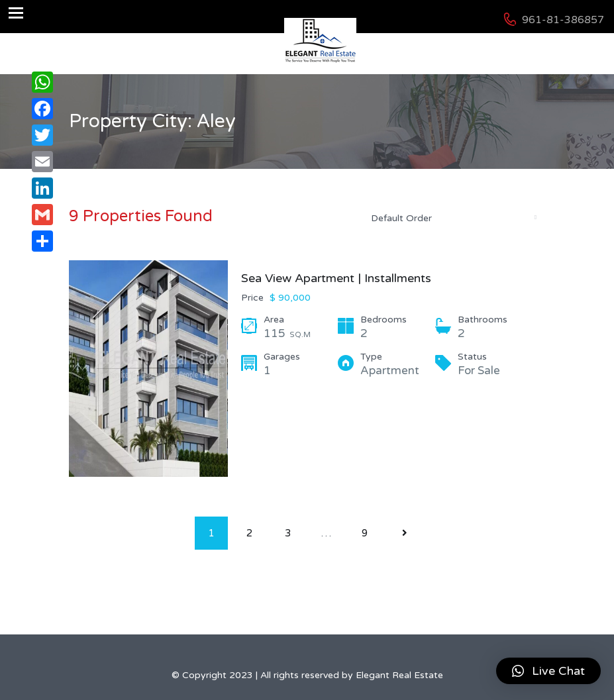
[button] (548, 671)
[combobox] (453, 218)
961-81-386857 (563, 20)
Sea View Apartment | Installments (336, 278)
